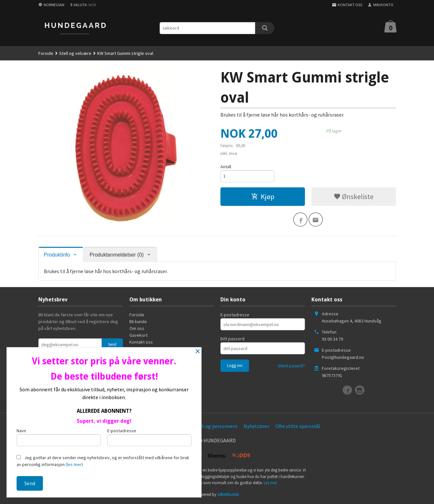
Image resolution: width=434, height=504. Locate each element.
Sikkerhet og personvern (210, 426)
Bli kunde (138, 321)
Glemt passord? (291, 366)
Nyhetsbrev (256, 426)
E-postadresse (235, 315)
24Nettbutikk (228, 494)
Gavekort (138, 335)
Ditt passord (232, 339)
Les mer (270, 483)
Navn (59, 437)
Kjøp (263, 196)
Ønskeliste (354, 196)
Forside (46, 53)
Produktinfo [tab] (57, 255)
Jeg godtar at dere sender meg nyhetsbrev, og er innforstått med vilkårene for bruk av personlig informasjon (103, 461)
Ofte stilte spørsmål (298, 426)
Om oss (137, 328)
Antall (226, 167)
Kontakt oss (141, 342)
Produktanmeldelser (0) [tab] (116, 255)
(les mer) (74, 464)
